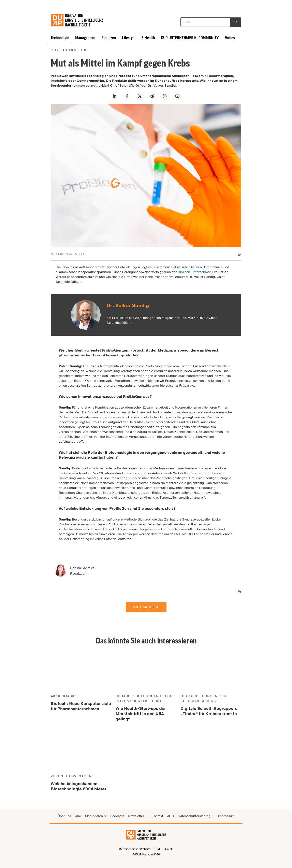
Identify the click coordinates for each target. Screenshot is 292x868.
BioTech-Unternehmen (195, 272)
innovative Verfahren (115, 381)
